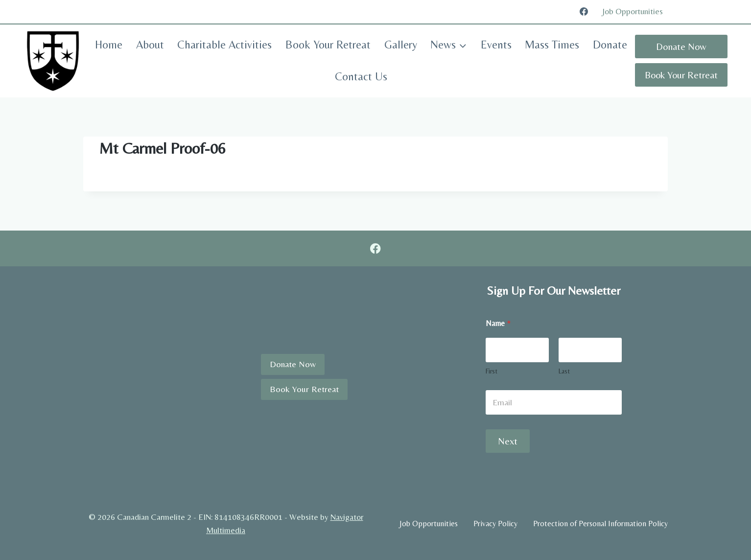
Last (564, 371)
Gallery (401, 45)
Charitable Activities (224, 45)
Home (109, 45)
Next (508, 441)
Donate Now (681, 46)
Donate (610, 45)
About (150, 45)
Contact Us (361, 76)
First (492, 371)
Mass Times (552, 45)
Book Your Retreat (328, 45)
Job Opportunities (633, 11)
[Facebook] (584, 12)
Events (496, 45)
